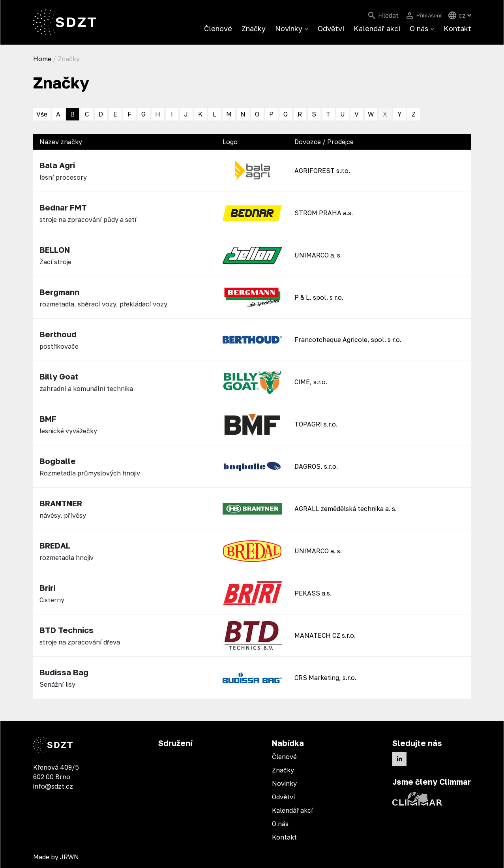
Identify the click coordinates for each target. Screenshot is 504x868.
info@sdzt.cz (53, 786)
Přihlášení (426, 15)
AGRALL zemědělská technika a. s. (346, 509)
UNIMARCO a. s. (318, 255)
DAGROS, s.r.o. (316, 466)
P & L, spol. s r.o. (319, 297)
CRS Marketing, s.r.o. (325, 678)
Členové (218, 28)
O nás (419, 28)
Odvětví (331, 28)
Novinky (289, 28)
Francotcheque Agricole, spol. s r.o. (348, 340)
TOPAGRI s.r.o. (316, 424)
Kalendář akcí (377, 28)
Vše (42, 114)
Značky (254, 28)
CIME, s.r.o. (311, 382)
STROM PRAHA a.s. (324, 213)
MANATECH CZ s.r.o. (325, 635)
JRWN (69, 857)
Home (42, 59)
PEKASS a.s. (313, 593)
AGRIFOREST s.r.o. (322, 171)
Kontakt (457, 28)
